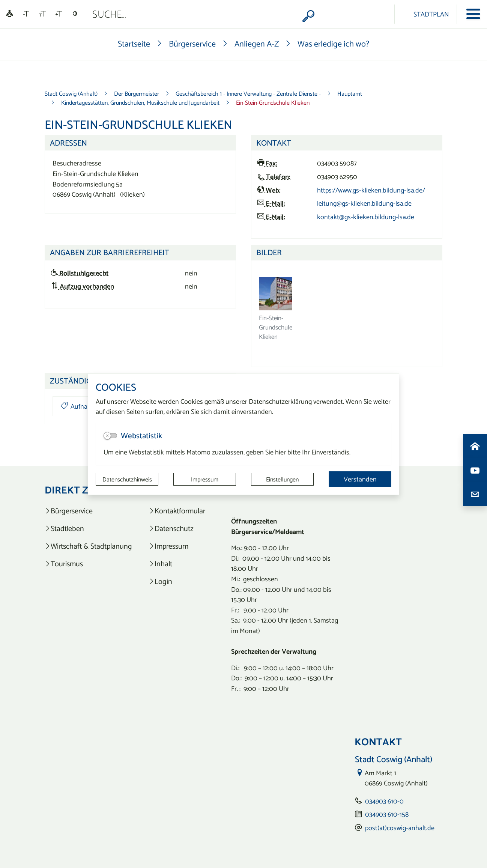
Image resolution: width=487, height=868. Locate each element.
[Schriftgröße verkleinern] (26, 14)
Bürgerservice (192, 44)
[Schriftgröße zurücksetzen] (42, 14)
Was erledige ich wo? (333, 44)
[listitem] (88, 511)
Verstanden (360, 479)
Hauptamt (350, 93)
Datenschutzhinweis (127, 479)
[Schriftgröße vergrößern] (59, 14)
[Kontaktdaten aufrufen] (475, 494)
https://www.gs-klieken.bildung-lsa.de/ (371, 190)
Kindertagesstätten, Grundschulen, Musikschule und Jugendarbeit (140, 102)
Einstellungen (282, 479)
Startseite (134, 44)
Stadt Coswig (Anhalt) (71, 93)
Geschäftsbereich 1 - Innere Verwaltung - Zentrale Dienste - (248, 93)
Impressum (205, 479)
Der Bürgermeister (137, 93)
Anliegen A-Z (257, 44)
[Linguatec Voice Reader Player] (10, 14)
